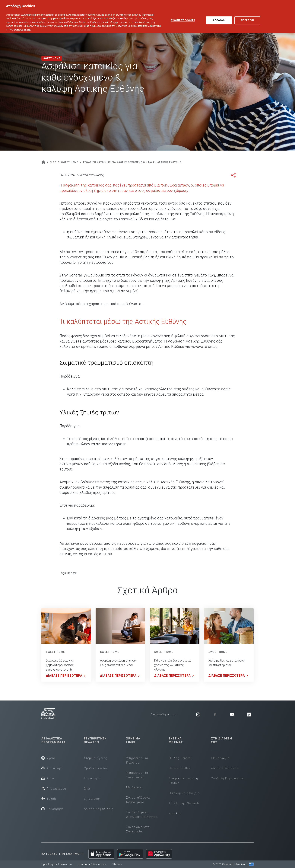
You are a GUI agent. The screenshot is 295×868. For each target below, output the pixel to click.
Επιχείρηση (52, 809)
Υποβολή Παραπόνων (227, 778)
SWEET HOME (55, 652)
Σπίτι (48, 778)
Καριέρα (175, 813)
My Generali (135, 787)
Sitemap (117, 864)
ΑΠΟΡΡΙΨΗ (247, 16)
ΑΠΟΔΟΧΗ (219, 16)
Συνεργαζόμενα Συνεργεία (138, 829)
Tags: (63, 573)
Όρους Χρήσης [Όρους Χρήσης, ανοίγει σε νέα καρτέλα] (23, 25)
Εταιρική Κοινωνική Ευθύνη (183, 781)
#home (72, 573)
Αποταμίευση (54, 788)
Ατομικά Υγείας (96, 758)
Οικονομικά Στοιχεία (184, 793)
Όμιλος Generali (181, 758)
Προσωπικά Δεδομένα (92, 864)
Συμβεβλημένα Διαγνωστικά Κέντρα (142, 815)
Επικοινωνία (220, 758)
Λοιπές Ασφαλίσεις (99, 809)
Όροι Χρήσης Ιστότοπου (57, 864)
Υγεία (48, 758)
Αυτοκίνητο (52, 768)
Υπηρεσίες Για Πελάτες (137, 760)
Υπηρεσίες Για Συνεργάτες (137, 775)
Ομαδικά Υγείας (96, 768)
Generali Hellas (180, 768)
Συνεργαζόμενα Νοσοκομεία (138, 800)
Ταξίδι (49, 798)
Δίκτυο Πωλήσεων (225, 768)
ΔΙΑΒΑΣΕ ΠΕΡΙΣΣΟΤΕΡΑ (66, 676)
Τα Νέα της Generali (184, 803)
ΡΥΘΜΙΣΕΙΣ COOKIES (183, 16)
